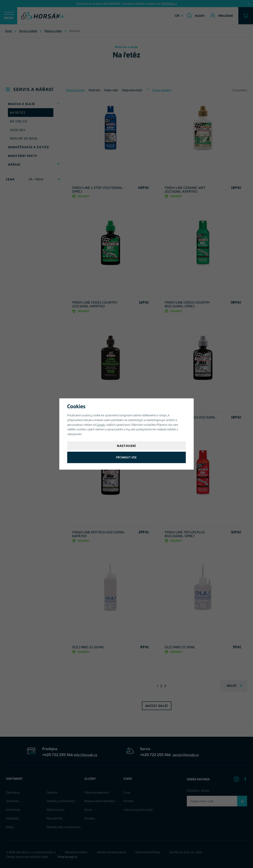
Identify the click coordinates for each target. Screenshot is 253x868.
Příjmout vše (126, 457)
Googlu (101, 425)
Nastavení (126, 446)
